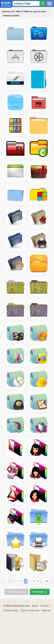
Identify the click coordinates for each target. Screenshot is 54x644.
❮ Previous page (16, 592)
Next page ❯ (40, 592)
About (35, 606)
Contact (45, 606)
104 (46, 581)
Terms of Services (30, 610)
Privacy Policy (11, 610)
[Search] (43, 3)
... (10, 581)
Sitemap (46, 610)
